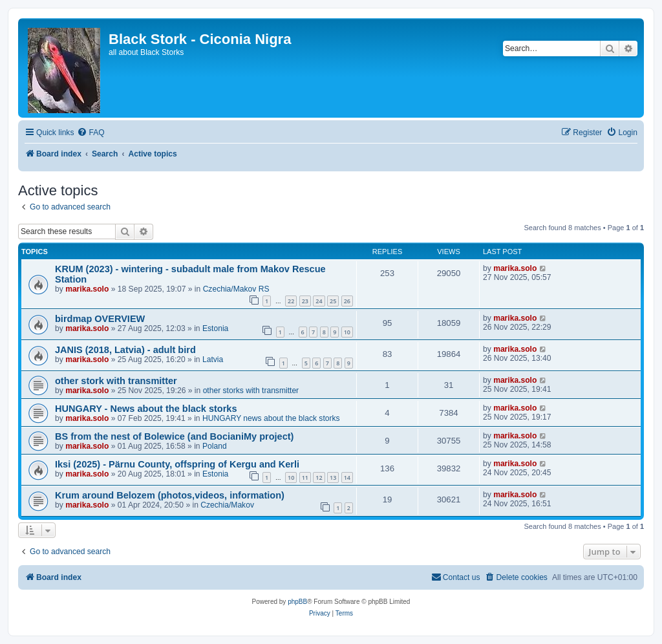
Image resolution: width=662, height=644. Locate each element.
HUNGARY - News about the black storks (146, 409)
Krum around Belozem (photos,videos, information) (170, 495)
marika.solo (87, 289)
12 (319, 478)
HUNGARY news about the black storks (271, 418)
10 (347, 332)
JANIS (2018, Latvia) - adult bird (125, 350)
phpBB (297, 602)
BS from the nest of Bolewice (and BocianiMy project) (174, 436)
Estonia (215, 328)
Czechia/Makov (227, 505)
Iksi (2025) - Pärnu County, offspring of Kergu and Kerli (177, 464)
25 (333, 301)
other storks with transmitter (251, 391)
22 (291, 301)
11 (305, 478)
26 (347, 301)
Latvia (213, 360)
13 (333, 478)
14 (347, 478)
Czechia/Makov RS (236, 289)
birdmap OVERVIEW (100, 319)
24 (319, 301)
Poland (215, 446)
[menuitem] (91, 133)
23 (305, 301)
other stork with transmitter (116, 381)
